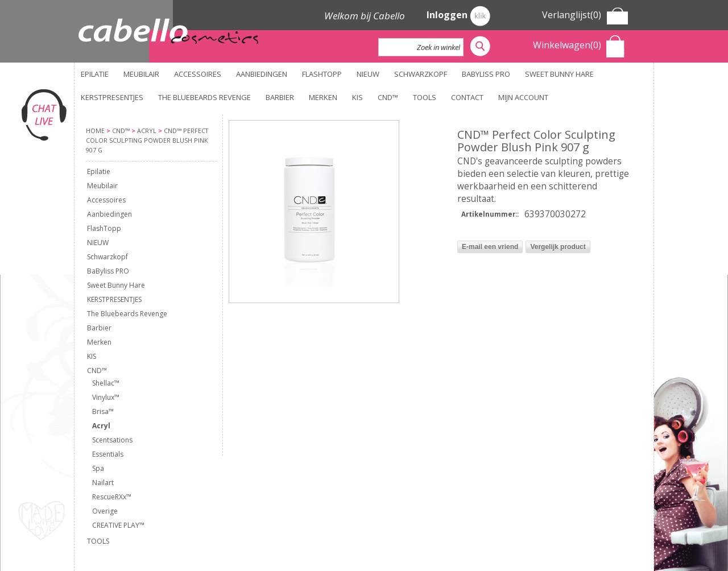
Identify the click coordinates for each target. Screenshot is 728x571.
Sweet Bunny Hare (559, 74)
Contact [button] (467, 97)
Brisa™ (103, 411)
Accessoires (198, 74)
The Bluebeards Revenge (204, 97)
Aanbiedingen (262, 74)
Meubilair (141, 74)
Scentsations (112, 440)
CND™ (388, 97)
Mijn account (523, 97)
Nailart (103, 483)
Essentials (108, 454)
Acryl (101, 426)
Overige (105, 511)
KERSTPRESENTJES (112, 97)
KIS (357, 97)
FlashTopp (322, 74)
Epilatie (95, 74)
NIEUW (368, 74)
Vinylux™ (106, 397)
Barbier (280, 97)
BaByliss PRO (486, 74)
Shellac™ (106, 383)
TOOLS (425, 97)
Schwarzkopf (421, 74)
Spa (98, 468)
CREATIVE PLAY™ (118, 525)
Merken (323, 97)
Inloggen (458, 16)
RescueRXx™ (112, 497)
